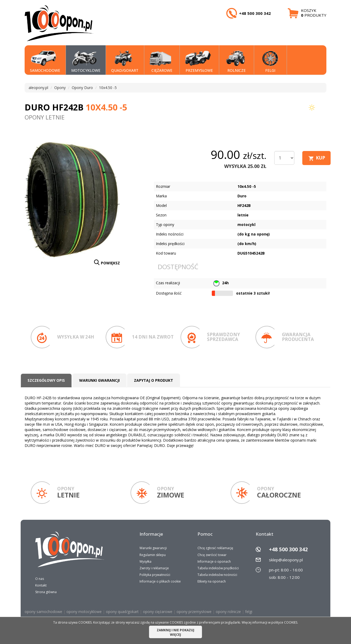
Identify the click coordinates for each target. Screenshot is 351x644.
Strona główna (46, 592)
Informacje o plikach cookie (160, 581)
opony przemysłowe (194, 612)
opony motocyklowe (84, 612)
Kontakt (41, 585)
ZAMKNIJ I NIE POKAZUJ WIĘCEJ (175, 632)
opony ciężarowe (158, 612)
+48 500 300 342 (288, 549)
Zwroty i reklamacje (154, 568)
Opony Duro (82, 88)
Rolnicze (235, 62)
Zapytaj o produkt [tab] (154, 380)
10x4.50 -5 (108, 88)
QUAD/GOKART (125, 62)
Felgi (269, 62)
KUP (320, 158)
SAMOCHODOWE (45, 62)
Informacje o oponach (214, 561)
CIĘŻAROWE (161, 62)
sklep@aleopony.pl (286, 560)
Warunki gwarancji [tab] (99, 380)
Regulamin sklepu (153, 555)
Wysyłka (145, 561)
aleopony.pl (38, 88)
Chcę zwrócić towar (212, 555)
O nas (40, 579)
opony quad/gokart (122, 612)
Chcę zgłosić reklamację (215, 548)
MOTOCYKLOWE (86, 62)
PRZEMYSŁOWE (199, 62)
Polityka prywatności (155, 575)
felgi (249, 612)
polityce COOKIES (284, 622)
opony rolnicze (228, 612)
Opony (60, 88)
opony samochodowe (43, 612)
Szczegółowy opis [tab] (46, 380)
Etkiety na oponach (212, 581)
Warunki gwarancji (153, 548)
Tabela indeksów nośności (217, 575)
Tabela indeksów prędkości (218, 568)
